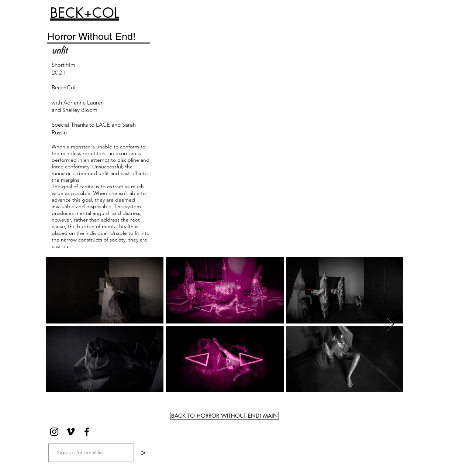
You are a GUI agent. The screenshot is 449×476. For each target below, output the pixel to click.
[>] (143, 453)
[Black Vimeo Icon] (70, 432)
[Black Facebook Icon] (87, 432)
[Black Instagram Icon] (54, 432)
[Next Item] (391, 324)
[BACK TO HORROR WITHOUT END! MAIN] (224, 416)
